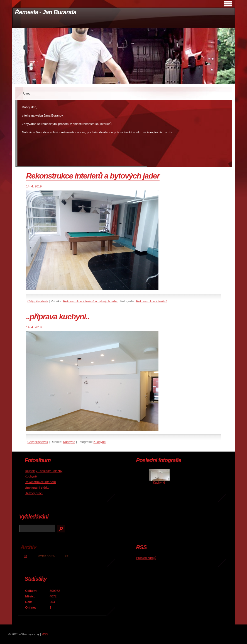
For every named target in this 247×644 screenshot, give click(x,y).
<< (26, 556)
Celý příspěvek (38, 301)
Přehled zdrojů (146, 558)
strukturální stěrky (37, 488)
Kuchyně (69, 442)
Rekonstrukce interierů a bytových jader (93, 176)
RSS (45, 634)
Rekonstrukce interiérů (152, 301)
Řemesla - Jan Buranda (46, 12)
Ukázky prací (34, 493)
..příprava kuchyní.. (58, 317)
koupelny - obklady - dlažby (44, 471)
